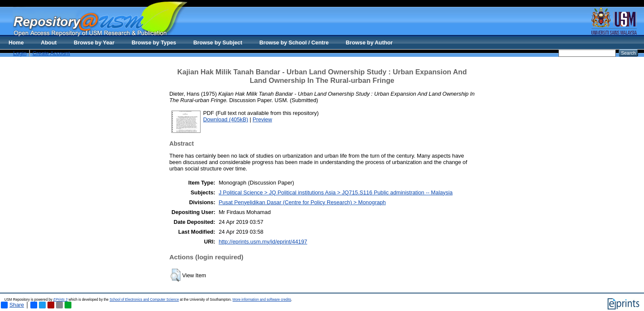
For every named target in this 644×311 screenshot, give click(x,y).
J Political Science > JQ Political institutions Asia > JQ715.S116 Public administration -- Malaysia (335, 192)
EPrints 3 (61, 300)
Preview (263, 119)
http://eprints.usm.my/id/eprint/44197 (263, 242)
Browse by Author (369, 43)
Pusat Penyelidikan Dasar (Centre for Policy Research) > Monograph (302, 202)
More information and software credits (262, 300)
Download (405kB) (226, 119)
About (49, 43)
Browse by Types (154, 43)
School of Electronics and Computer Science (144, 300)
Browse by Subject (218, 43)
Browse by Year (94, 43)
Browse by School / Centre (294, 43)
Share (12, 305)
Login (20, 53)
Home (16, 43)
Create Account (51, 53)
